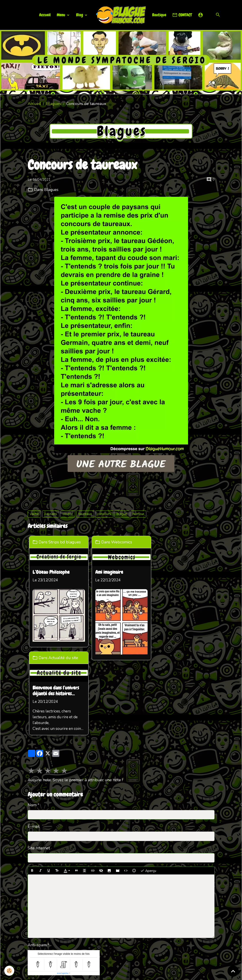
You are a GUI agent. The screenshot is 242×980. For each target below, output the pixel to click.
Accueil (45, 15)
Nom (32, 727)
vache (34, 514)
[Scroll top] (233, 971)
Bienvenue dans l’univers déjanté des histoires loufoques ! (181, 575)
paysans (51, 514)
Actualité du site (189, 542)
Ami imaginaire (110, 572)
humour (138, 514)
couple (68, 514)
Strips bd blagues (66, 542)
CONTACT (182, 15)
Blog (80, 15)
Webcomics (122, 542)
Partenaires (108, 931)
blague (122, 514)
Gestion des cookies (139, 973)
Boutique (159, 15)
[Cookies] (9, 971)
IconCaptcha (63, 896)
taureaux (85, 514)
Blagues (54, 104)
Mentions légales (101, 973)
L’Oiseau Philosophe (52, 572)
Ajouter (38, 906)
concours (104, 514)
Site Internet (39, 770)
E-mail (34, 749)
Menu (61, 15)
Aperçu (148, 793)
